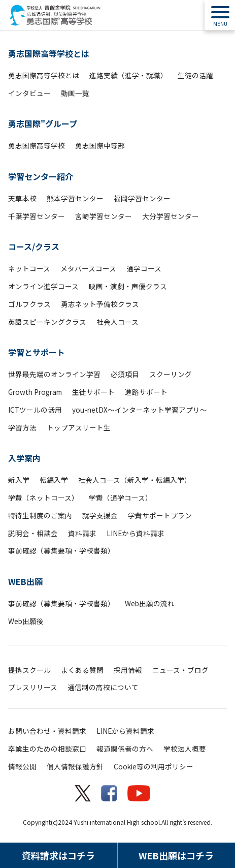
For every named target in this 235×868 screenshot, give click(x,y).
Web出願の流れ (150, 603)
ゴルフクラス (29, 304)
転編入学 (54, 480)
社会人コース (117, 322)
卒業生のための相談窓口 (47, 749)
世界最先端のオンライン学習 (54, 374)
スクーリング (171, 374)
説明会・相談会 (33, 533)
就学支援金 (100, 515)
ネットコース (29, 268)
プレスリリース (33, 687)
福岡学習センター (142, 198)
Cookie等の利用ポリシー (154, 766)
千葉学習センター (37, 216)
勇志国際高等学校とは (49, 53)
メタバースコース (88, 268)
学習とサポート (37, 352)
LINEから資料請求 (136, 533)
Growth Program (35, 392)
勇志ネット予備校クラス (100, 304)
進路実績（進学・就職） (128, 75)
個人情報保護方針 (75, 766)
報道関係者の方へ (125, 749)
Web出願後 (26, 621)
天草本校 (22, 198)
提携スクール (29, 670)
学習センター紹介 (41, 176)
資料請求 (82, 533)
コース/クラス (34, 246)
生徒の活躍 (195, 75)
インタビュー (29, 93)
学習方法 (22, 427)
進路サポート (146, 392)
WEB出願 (25, 581)
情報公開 (22, 766)
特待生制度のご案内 (40, 515)
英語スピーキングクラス (47, 322)
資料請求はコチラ (58, 855)
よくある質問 (82, 670)
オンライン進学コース (43, 286)
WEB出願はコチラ (176, 855)
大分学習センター (171, 216)
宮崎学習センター (104, 216)
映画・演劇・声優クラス (128, 286)
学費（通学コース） (121, 498)
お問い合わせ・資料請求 (47, 731)
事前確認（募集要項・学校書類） (61, 550)
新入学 (19, 480)
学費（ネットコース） (43, 498)
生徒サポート (93, 392)
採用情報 (128, 670)
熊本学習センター (75, 198)
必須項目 (125, 374)
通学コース (144, 268)
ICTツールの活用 (35, 410)
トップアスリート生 (79, 427)
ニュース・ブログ (180, 670)
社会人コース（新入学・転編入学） (135, 480)
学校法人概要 (185, 749)
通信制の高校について (103, 687)
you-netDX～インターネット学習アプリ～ (140, 410)
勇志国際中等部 (100, 145)
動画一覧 (75, 93)
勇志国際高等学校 (37, 145)
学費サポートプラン (160, 515)
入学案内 (24, 458)
